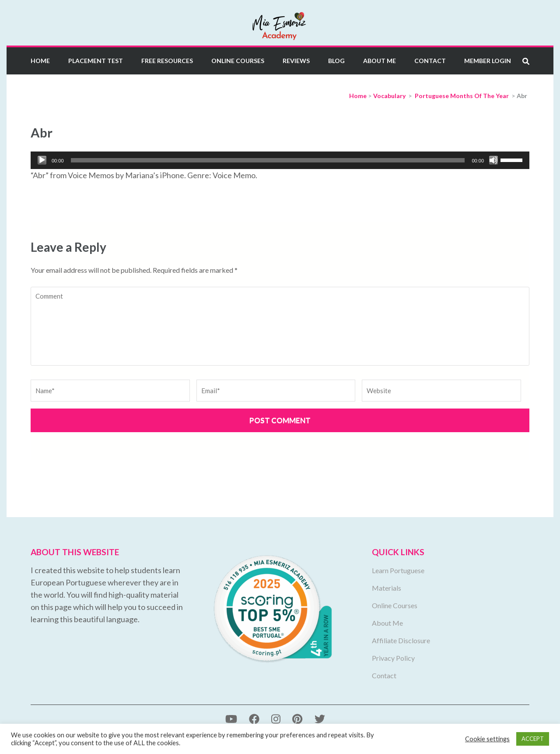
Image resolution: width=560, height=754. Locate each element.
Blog (336, 61)
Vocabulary (389, 96)
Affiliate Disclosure (401, 640)
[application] (280, 160)
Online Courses (238, 61)
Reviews (296, 61)
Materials (387, 588)
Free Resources (167, 61)
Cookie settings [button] (487, 739)
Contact (430, 61)
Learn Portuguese (398, 570)
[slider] (268, 160)
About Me (380, 61)
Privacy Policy (393, 658)
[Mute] (493, 160)
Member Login (488, 61)
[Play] (42, 160)
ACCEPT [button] (533, 739)
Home (40, 61)
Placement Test (96, 61)
